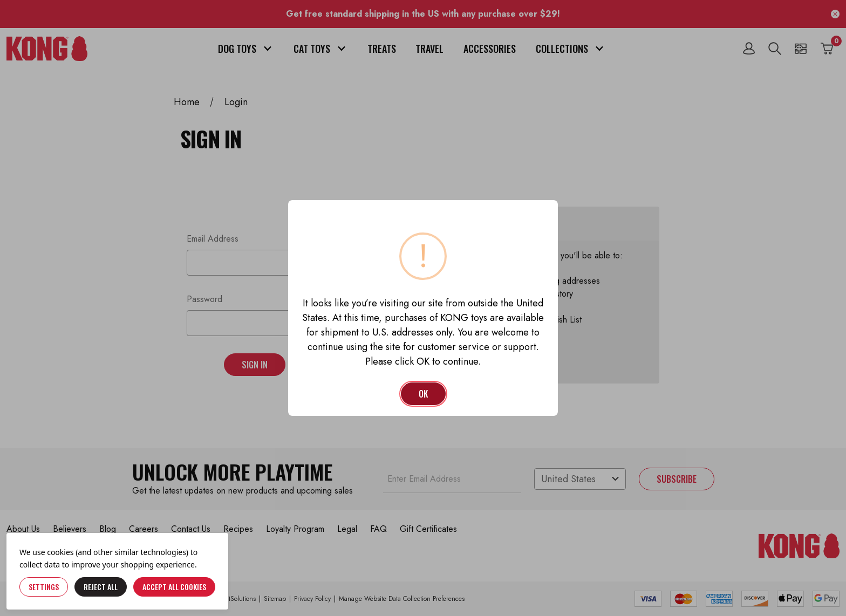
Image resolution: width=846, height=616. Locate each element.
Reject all (101, 587)
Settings (44, 587)
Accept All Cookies (174, 587)
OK (423, 394)
